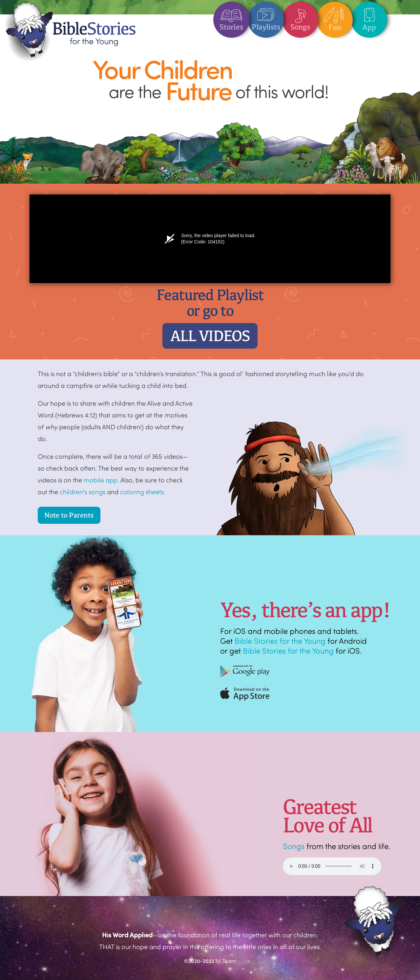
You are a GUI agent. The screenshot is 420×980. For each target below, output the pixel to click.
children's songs (83, 491)
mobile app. (101, 480)
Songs (300, 17)
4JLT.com (226, 961)
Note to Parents (69, 515)
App (369, 17)
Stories (231, 17)
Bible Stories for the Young (280, 641)
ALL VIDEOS (210, 336)
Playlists (266, 17)
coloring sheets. (143, 491)
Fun (335, 17)
